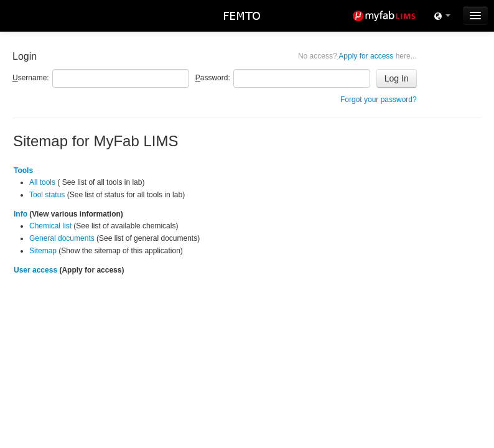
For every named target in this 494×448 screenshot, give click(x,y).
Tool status (47, 195)
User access (35, 270)
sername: (31, 78)
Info (21, 214)
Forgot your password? (379, 100)
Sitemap (43, 251)
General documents (62, 238)
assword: (213, 78)
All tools (42, 182)
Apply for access (357, 56)
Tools (23, 170)
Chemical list (50, 226)
